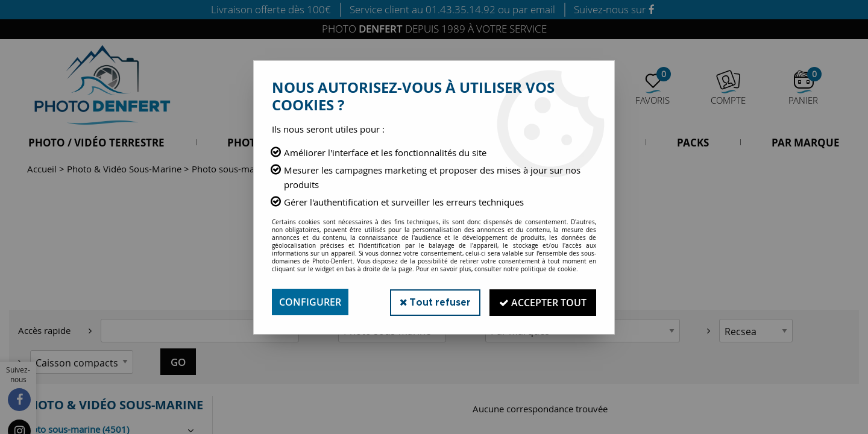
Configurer (310, 302)
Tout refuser (433, 302)
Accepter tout (542, 302)
